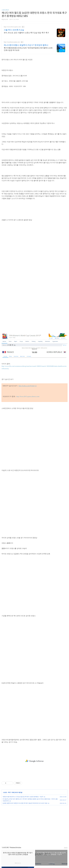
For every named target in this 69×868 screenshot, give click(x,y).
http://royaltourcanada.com (12, 42)
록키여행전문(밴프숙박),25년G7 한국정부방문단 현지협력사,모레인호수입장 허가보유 (28, 49)
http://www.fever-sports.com (12, 27)
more (66, 847)
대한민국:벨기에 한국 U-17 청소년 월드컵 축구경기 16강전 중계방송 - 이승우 (23, 797)
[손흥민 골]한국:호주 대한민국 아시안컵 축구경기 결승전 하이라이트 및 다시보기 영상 (25, 803)
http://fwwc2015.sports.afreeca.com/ (28, 396)
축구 (9, 792)
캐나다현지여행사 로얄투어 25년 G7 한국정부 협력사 (26, 45)
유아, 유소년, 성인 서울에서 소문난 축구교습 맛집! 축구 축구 (26, 33)
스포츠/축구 (5, 10)
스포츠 (5, 792)
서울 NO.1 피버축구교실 (14, 30)
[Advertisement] (34, 761)
